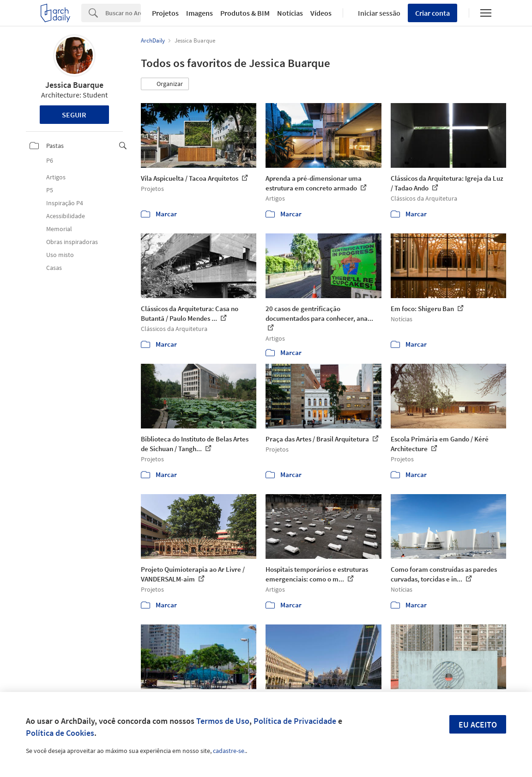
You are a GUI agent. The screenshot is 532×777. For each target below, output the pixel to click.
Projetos (165, 13)
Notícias (290, 13)
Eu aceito (478, 725)
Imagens (199, 13)
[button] (165, 84)
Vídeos (321, 13)
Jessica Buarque (74, 85)
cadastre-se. (229, 751)
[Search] (123, 13)
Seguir (74, 115)
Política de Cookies (60, 733)
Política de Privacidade (295, 721)
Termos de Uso (223, 721)
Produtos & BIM (245, 13)
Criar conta (432, 13)
